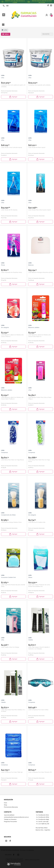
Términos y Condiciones (27, 850)
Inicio (5, 803)
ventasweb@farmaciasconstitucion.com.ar (16, 817)
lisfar (4, 30)
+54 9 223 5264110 (9, 815)
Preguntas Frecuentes (10, 822)
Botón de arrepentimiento (14, 860)
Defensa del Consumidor (32, 860)
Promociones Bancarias (11, 807)
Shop (5, 805)
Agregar (13, 97)
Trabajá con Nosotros (10, 819)
